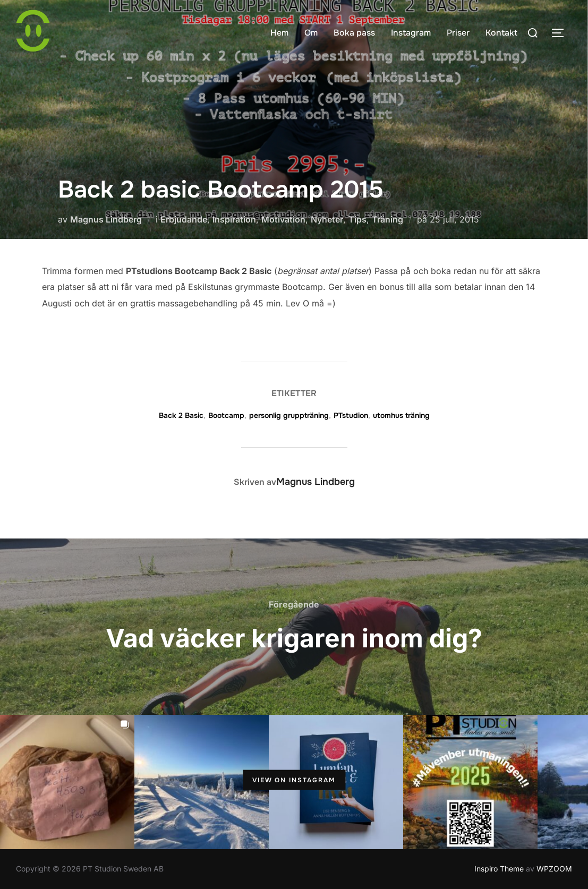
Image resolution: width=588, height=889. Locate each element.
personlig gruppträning (289, 415)
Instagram (411, 33)
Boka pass (354, 33)
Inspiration (234, 219)
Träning (387, 219)
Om (311, 33)
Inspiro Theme (499, 869)
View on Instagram (294, 780)
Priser (458, 33)
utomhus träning (401, 415)
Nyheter (327, 219)
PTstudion (351, 415)
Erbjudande (184, 219)
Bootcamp (226, 415)
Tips (357, 219)
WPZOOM (554, 869)
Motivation (283, 219)
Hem (279, 33)
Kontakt (501, 33)
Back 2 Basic (181, 415)
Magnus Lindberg (106, 219)
